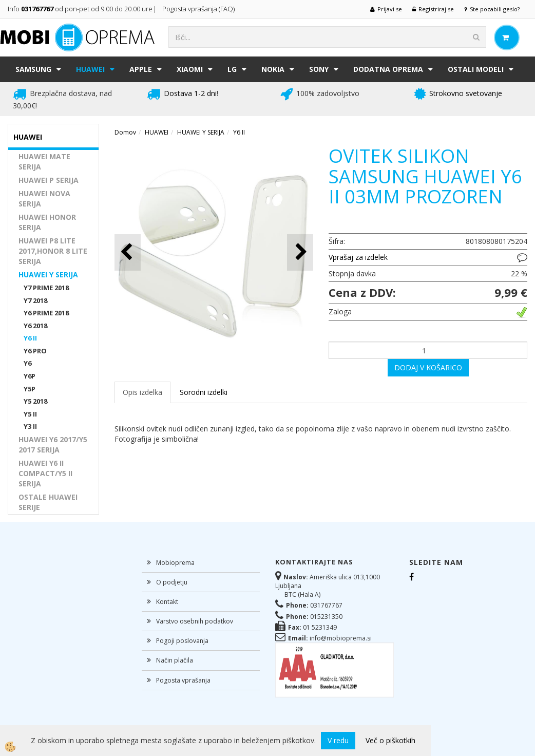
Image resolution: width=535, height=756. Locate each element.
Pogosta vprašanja (183, 680)
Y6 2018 (35, 326)
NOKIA (273, 69)
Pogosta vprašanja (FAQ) (199, 9)
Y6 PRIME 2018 (46, 313)
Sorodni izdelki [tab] (204, 392)
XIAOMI (190, 69)
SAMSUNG (33, 69)
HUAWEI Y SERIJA (48, 275)
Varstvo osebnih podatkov (195, 621)
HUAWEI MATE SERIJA (44, 162)
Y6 (27, 363)
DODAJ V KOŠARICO (428, 367)
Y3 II (30, 426)
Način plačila (175, 660)
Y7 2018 (35, 300)
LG (232, 69)
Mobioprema (175, 563)
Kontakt (167, 602)
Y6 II (30, 338)
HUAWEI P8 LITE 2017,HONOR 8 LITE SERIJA (53, 251)
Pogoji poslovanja (182, 641)
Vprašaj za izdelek (358, 257)
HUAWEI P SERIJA (49, 180)
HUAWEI (90, 69)
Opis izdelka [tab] (142, 392)
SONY (319, 69)
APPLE (141, 69)
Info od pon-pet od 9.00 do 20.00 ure (80, 9)
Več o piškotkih (390, 740)
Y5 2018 (35, 401)
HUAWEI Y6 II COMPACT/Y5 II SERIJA (45, 473)
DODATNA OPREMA (388, 69)
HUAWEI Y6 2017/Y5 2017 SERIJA (53, 445)
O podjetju (172, 582)
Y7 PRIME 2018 (46, 288)
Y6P (30, 376)
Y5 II (30, 414)
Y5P (30, 389)
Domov (125, 132)
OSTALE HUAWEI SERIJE (48, 502)
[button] (300, 252)
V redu (338, 740)
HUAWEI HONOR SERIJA (47, 222)
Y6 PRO (35, 351)
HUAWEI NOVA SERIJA (44, 199)
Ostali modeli (476, 69)
